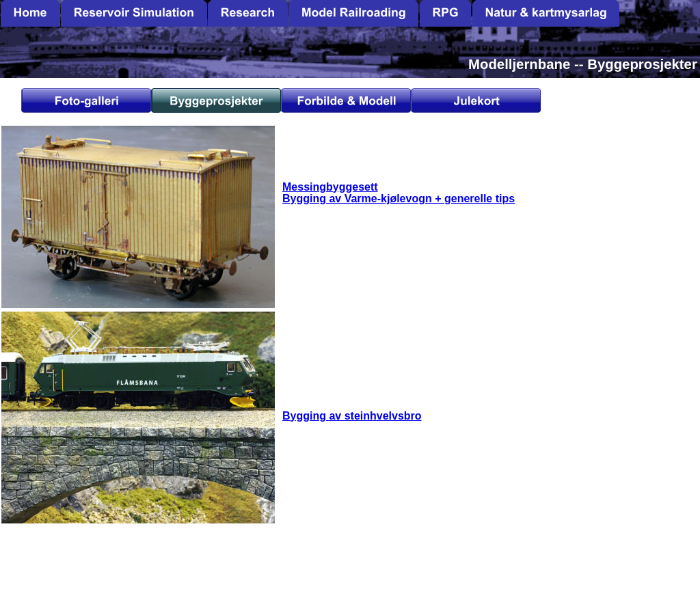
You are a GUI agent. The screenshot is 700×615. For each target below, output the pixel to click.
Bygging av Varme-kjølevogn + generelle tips (399, 199)
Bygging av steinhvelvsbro (352, 416)
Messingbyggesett (330, 187)
